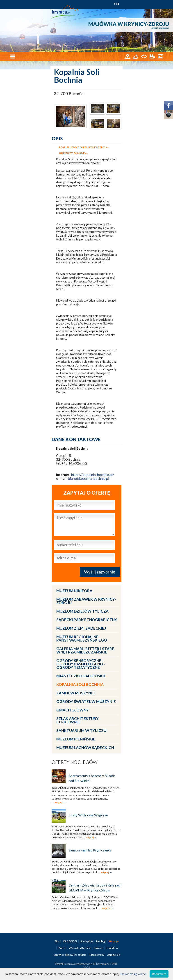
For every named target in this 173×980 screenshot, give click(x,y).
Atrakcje (113, 941)
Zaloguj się (114, 955)
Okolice (98, 948)
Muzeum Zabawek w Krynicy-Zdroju (86, 601)
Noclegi (101, 941)
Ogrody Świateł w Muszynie (86, 701)
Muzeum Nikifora (74, 591)
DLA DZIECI (70, 941)
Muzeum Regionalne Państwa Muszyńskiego (82, 638)
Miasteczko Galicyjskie (81, 676)
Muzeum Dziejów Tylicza (82, 611)
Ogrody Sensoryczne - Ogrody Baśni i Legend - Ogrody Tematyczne (81, 664)
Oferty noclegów (75, 762)
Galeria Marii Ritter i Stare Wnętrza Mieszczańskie (85, 650)
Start (58, 941)
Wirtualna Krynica (80, 948)
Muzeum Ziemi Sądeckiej (81, 628)
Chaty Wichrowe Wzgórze (88, 815)
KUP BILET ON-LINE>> (73, 153)
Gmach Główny (73, 710)
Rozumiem (159, 974)
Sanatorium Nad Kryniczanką (90, 850)
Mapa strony (97, 955)
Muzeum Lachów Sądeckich (85, 748)
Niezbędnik (87, 941)
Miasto (62, 948)
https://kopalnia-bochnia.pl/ (93, 475)
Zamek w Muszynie (75, 693)
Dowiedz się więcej (134, 974)
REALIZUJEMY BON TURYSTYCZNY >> (84, 147)
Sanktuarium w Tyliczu (81, 730)
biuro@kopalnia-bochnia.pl (89, 478)
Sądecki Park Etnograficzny (87, 620)
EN (117, 4)
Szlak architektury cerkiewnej (77, 720)
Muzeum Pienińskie (76, 739)
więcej (59, 802)
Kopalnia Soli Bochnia (80, 684)
